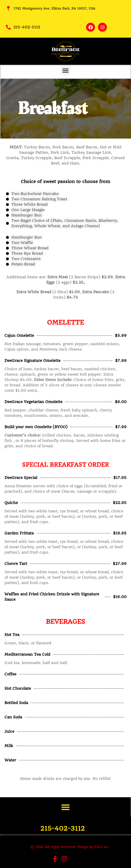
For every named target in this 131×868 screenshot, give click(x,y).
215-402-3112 (63, 828)
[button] (66, 70)
